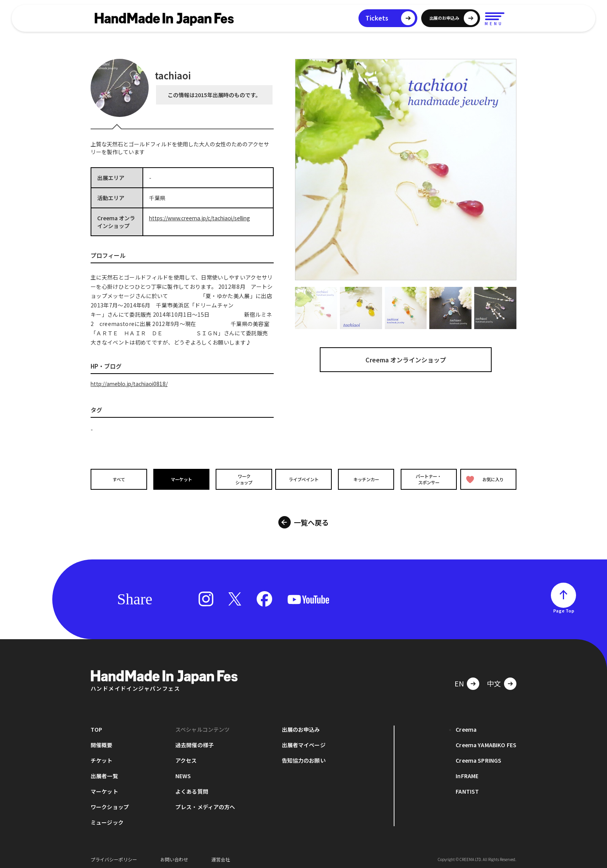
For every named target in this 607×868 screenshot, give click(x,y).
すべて (118, 479)
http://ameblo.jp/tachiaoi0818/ (131, 384)
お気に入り (487, 479)
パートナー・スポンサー (427, 479)
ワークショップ (242, 479)
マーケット (180, 479)
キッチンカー (365, 479)
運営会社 (221, 856)
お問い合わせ (174, 856)
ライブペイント (303, 479)
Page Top (564, 607)
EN (459, 680)
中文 (494, 680)
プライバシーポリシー (114, 856)
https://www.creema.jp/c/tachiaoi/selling (202, 218)
